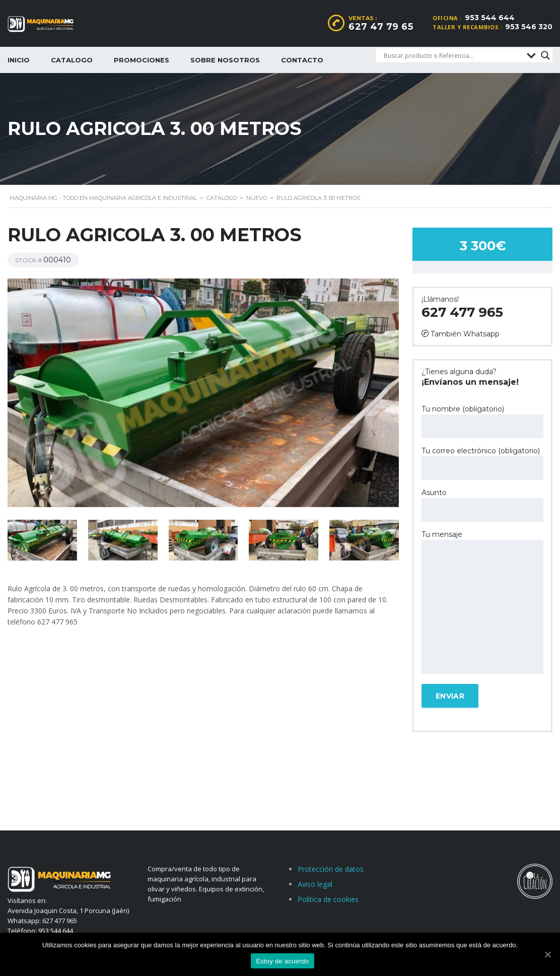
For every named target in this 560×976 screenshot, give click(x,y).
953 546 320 (529, 27)
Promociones (142, 60)
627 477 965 (462, 312)
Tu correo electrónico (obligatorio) (482, 463)
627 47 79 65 (381, 27)
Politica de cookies (328, 899)
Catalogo (72, 60)
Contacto (302, 60)
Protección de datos (331, 869)
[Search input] (453, 55)
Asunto (482, 505)
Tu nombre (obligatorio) (482, 421)
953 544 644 (490, 18)
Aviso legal (315, 884)
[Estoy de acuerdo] (547, 954)
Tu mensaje (482, 603)
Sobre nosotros (225, 60)
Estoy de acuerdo (282, 961)
